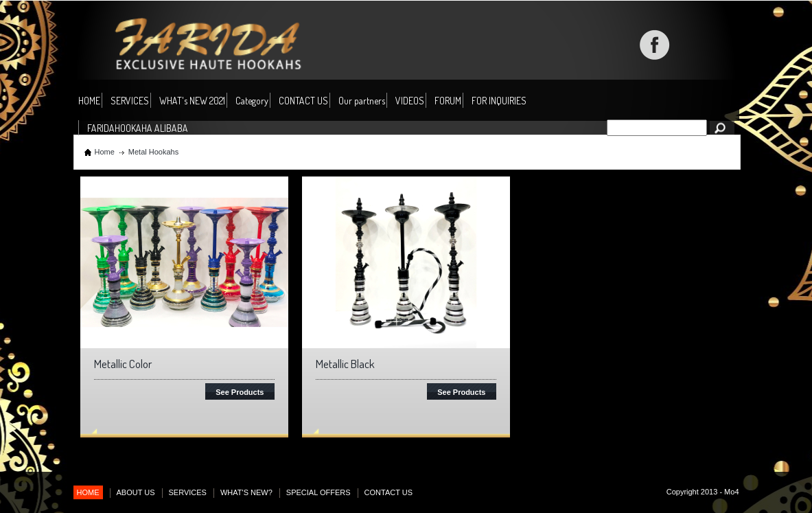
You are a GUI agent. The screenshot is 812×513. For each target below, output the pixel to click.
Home (105, 152)
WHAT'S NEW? (246, 492)
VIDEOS (410, 101)
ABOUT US (136, 492)
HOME (89, 101)
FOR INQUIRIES (499, 101)
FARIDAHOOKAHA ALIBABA (138, 128)
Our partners (362, 101)
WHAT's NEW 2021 (192, 101)
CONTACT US (303, 101)
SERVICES (130, 101)
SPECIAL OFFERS (318, 492)
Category (252, 101)
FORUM (448, 101)
